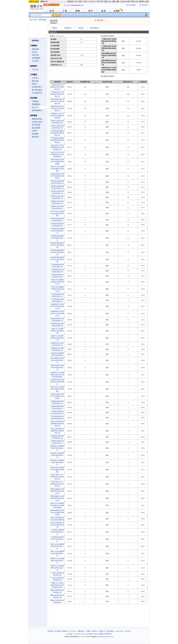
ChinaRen (123, 1)
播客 (118, 1)
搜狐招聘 (81, 631)
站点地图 (58, 631)
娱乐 (86, 1)
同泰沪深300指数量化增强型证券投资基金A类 (57, 282)
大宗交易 (35, 61)
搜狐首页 (71, 1)
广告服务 (88, 631)
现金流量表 (36, 128)
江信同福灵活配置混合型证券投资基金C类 (57, 539)
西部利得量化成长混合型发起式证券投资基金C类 (57, 109)
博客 (133, 1)
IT (95, 1)
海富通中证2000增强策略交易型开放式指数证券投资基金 (57, 375)
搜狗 (147, 1)
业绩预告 (35, 134)
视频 (114, 1)
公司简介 (35, 78)
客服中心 (95, 631)
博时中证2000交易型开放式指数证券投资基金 (57, 389)
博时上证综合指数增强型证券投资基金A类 (57, 546)
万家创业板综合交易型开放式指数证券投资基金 (57, 176)
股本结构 (35, 81)
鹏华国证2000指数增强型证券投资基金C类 (57, 455)
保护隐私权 (110, 631)
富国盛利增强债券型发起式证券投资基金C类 (57, 252)
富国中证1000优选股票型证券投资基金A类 (57, 561)
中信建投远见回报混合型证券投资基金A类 (57, 231)
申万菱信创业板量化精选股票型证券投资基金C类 (57, 140)
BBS (137, 1)
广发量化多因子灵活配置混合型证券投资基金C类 (57, 94)
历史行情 (35, 55)
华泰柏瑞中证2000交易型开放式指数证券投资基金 (57, 116)
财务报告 (35, 137)
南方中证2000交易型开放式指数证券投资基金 (57, 214)
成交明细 (35, 49)
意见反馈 (67, 5)
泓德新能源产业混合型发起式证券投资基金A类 (57, 306)
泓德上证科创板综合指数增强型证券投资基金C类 (57, 431)
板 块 (104, 11)
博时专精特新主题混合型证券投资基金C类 (57, 368)
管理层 (34, 84)
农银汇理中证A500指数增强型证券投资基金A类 (57, 477)
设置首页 (51, 631)
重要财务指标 (37, 119)
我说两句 (142, 1)
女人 (110, 1)
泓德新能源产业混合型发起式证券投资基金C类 (57, 314)
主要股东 (35, 101)
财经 (92, 1)
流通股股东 (36, 104)
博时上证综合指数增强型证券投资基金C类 (57, 554)
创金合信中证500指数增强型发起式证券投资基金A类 (57, 147)
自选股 (117, 11)
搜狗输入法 (66, 631)
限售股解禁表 (37, 110)
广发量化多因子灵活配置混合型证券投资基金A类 (57, 87)
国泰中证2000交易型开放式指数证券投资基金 (57, 470)
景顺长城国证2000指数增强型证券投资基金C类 (57, 498)
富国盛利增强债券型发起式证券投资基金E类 (57, 260)
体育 (80, 1)
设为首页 (145, 5)
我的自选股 (42, 20)
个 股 (65, 11)
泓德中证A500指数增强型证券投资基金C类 (57, 338)
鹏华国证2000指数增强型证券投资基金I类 (57, 462)
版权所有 (109, 634)
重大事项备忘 (37, 90)
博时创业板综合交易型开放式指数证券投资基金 (57, 162)
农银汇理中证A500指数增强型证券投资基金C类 (57, 484)
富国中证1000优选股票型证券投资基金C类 (57, 568)
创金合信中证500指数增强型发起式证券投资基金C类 (57, 154)
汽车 (98, 1)
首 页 (52, 11)
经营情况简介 (37, 87)
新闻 (76, 1)
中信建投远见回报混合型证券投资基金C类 (57, 238)
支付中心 (74, 631)
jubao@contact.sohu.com (106, 637)
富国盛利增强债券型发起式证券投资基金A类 (57, 245)
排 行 (91, 11)
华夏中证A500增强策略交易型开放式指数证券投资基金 (57, 585)
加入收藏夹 (132, 5)
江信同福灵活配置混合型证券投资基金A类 (57, 532)
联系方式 (102, 631)
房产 (102, 1)
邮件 (129, 1)
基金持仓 (35, 107)
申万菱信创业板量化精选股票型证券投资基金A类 (57, 133)
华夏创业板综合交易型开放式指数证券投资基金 (57, 396)
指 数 (78, 11)
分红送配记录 (37, 93)
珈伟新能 (54, 21)
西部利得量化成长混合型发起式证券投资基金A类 (57, 101)
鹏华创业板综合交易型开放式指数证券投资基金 (57, 513)
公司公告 (35, 70)
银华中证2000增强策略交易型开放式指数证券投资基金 (57, 505)
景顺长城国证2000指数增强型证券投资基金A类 (57, 491)
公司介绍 (127, 631)
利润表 (34, 131)
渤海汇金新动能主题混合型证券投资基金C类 (57, 525)
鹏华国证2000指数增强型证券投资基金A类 (57, 448)
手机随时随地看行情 (77, 5)
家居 (106, 1)
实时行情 (100, 20)
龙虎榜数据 (36, 58)
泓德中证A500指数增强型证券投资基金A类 (57, 331)
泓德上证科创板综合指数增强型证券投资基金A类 (57, 424)
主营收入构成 (37, 122)
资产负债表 (36, 125)
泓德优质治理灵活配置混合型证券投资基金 (57, 382)
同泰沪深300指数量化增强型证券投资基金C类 (57, 289)
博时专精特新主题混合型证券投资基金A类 (57, 360)
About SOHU (119, 631)
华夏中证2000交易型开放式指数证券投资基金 (57, 169)
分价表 (34, 52)
